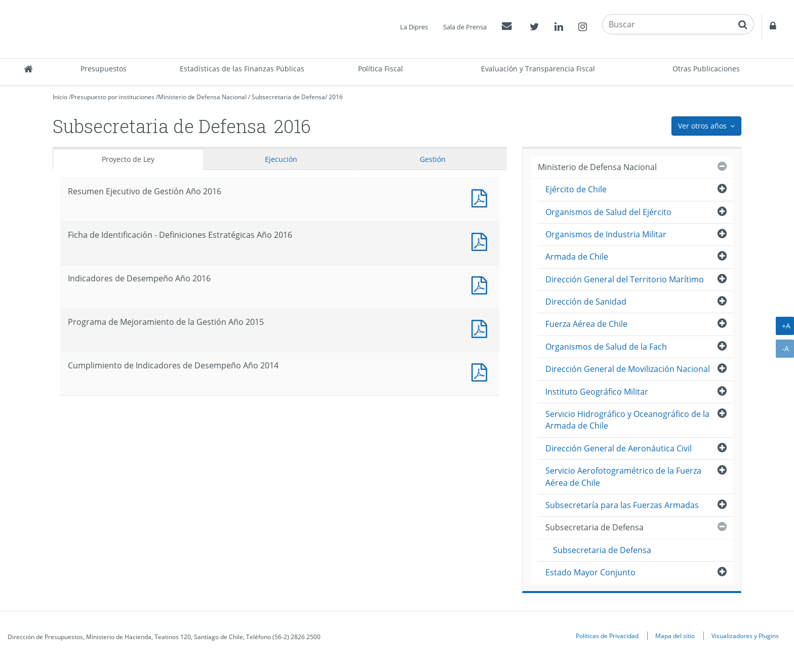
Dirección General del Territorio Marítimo (625, 279)
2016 (336, 97)
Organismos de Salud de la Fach (606, 347)
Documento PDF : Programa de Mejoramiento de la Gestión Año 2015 (482, 328)
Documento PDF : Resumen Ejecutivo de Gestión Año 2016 (482, 197)
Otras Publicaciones (706, 69)
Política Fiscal (381, 69)
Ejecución (281, 159)
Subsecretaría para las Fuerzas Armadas (622, 505)
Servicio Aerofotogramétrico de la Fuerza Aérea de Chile (623, 476)
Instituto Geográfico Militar (597, 392)
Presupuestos (104, 69)
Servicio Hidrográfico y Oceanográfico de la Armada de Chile (627, 420)
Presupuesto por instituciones (113, 97)
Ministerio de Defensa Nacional (202, 97)
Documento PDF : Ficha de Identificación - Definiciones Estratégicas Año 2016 (482, 241)
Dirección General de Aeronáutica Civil (619, 448)
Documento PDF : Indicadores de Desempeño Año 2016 (482, 284)
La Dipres (414, 27)
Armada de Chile (577, 257)
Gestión (433, 159)
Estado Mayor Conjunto (590, 572)
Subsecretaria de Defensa (288, 97)
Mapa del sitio (675, 636)
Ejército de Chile (576, 189)
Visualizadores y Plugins (745, 636)
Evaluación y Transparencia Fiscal (538, 69)
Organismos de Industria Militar (606, 234)
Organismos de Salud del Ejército (608, 212)
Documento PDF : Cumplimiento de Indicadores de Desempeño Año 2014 (482, 371)
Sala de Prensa (465, 27)
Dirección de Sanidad (586, 302)
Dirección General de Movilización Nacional (628, 369)
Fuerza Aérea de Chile (586, 324)
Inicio (60, 97)
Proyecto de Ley (128, 159)
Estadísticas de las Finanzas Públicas (242, 69)
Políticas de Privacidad (607, 636)
